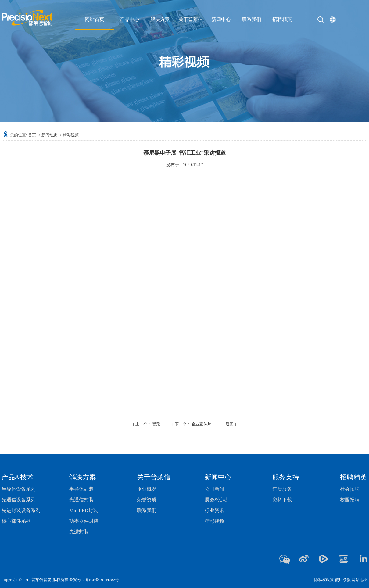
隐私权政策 (324, 580)
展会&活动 (216, 500)
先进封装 (79, 532)
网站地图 (360, 580)
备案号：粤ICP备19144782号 (94, 580)
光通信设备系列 (19, 500)
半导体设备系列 (19, 489)
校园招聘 (350, 500)
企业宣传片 (194, 424)
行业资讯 (214, 510)
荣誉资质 (147, 500)
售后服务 (282, 489)
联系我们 (147, 510)
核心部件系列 (16, 521)
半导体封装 (81, 489)
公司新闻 (214, 489)
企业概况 (147, 489)
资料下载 (282, 500)
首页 (32, 135)
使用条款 (343, 580)
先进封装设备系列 (21, 510)
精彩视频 (71, 135)
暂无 (148, 424)
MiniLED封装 (84, 510)
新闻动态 (49, 135)
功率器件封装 (84, 521)
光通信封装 (81, 500)
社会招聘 (350, 489)
